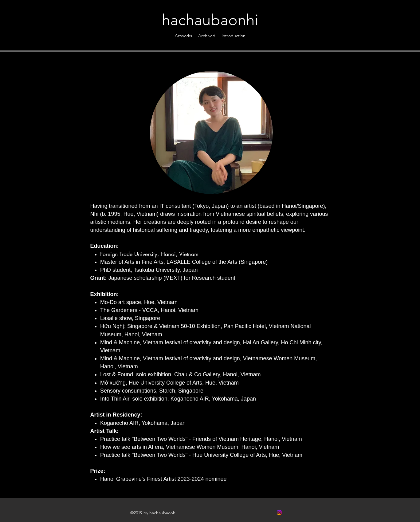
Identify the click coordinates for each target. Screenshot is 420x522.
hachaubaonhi (210, 20)
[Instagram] (279, 512)
